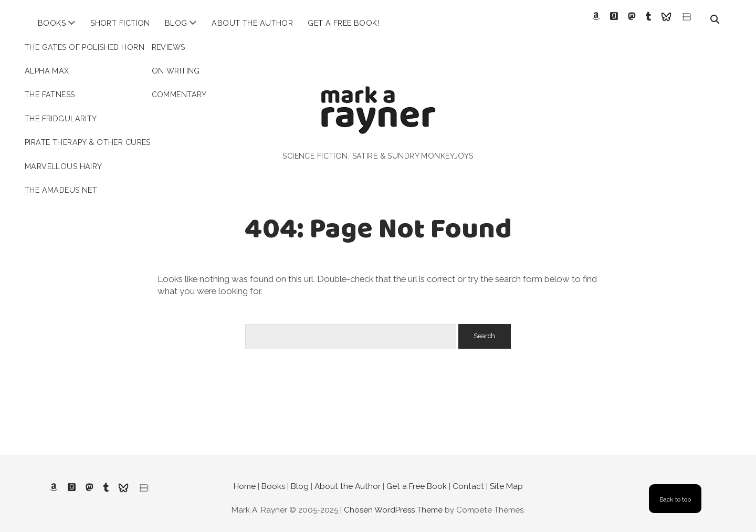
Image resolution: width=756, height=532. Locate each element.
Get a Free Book (417, 477)
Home (245, 477)
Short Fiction (120, 23)
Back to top (675, 491)
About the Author (252, 23)
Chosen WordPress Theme (393, 501)
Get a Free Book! (343, 23)
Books (52, 23)
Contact (468, 477)
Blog (176, 23)
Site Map (506, 477)
